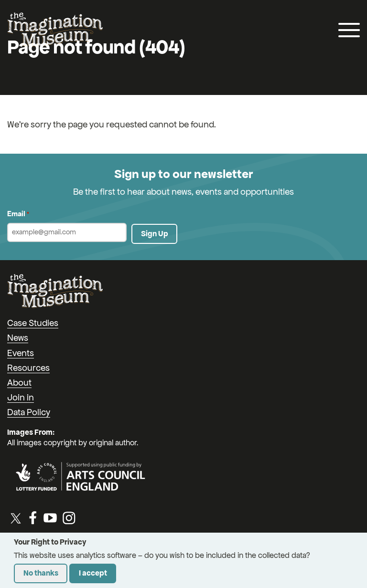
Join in (21, 397)
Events (21, 353)
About (19, 383)
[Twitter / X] (16, 518)
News (18, 338)
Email (18, 214)
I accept (93, 573)
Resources (28, 368)
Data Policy (29, 412)
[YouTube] (50, 518)
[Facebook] (33, 518)
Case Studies (33, 323)
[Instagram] (69, 518)
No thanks (41, 573)
